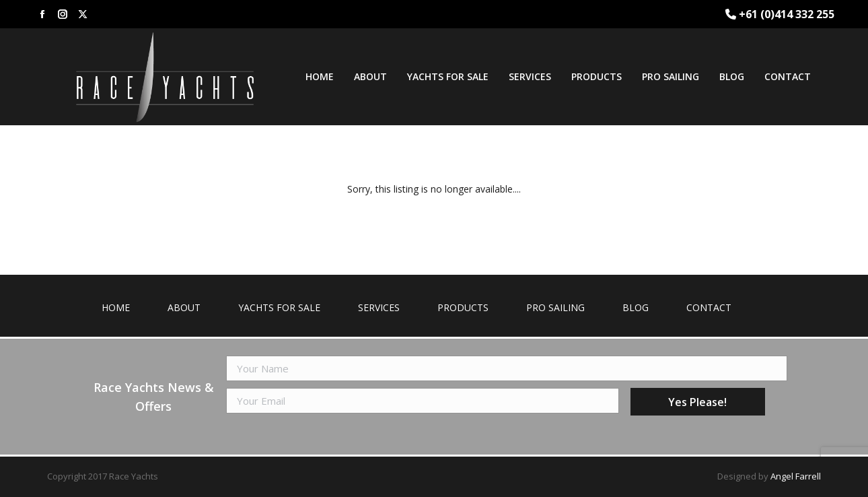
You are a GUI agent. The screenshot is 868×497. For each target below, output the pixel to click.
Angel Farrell (796, 476)
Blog (636, 307)
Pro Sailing (555, 307)
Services (379, 307)
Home (116, 307)
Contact (709, 307)
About (184, 307)
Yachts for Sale (279, 307)
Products (463, 307)
